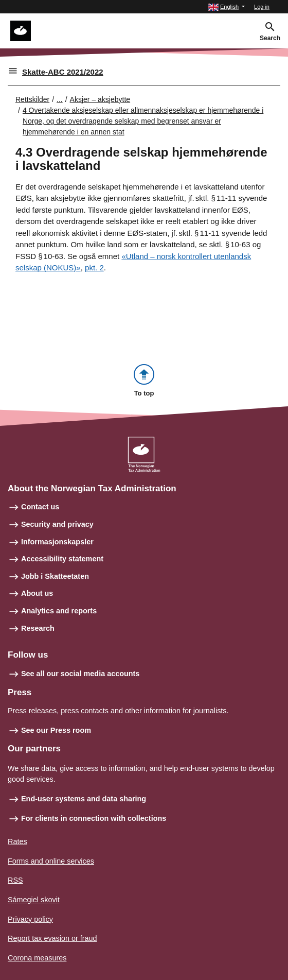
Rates (17, 841)
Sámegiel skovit (34, 900)
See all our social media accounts (80, 674)
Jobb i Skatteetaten (55, 576)
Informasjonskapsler (57, 542)
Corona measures (37, 958)
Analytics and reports (59, 611)
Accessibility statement (62, 559)
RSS (15, 880)
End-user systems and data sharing (84, 799)
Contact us (40, 507)
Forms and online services (51, 861)
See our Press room (56, 730)
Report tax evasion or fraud (52, 938)
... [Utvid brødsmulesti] (60, 99)
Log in (262, 7)
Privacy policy (30, 919)
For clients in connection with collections (94, 818)
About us (37, 593)
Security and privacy (57, 524)
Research (38, 628)
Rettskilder (32, 99)
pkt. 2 (94, 268)
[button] (227, 7)
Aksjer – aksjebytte (100, 99)
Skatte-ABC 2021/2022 (63, 72)
